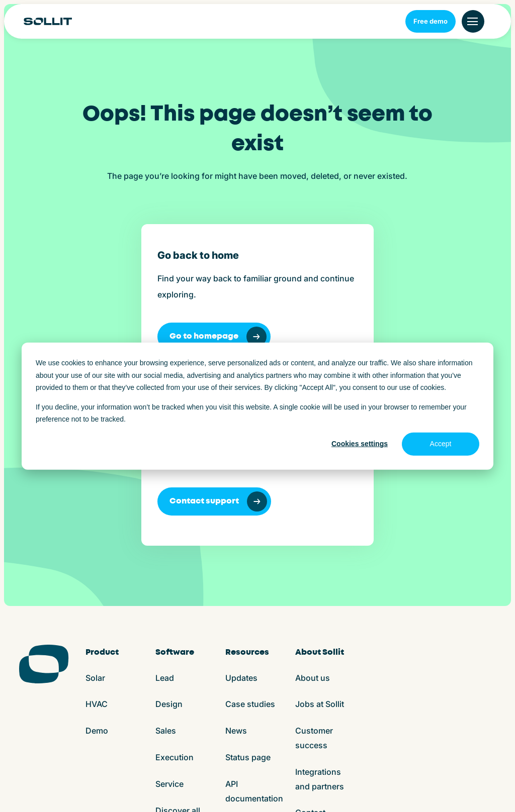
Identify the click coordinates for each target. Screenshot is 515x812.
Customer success (314, 573)
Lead (165, 513)
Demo (97, 566)
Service (169, 619)
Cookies (167, 792)
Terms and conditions (109, 792)
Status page (248, 592)
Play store (343, 792)
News (236, 566)
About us (313, 513)
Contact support (338, 337)
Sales (166, 566)
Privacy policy (212, 792)
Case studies (250, 539)
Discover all (178, 646)
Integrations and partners (320, 614)
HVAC (97, 539)
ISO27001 (261, 792)
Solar (95, 513)
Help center (247, 660)
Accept (441, 444)
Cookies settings (360, 444)
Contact (310, 648)
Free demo (431, 21)
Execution (175, 592)
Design (169, 539)
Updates (241, 513)
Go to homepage (100, 337)
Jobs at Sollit (320, 539)
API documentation (254, 626)
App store (302, 792)
